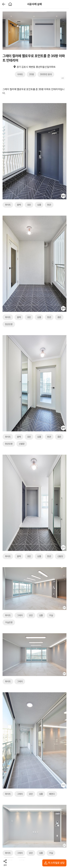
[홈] (10, 4)
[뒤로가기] (4, 4)
